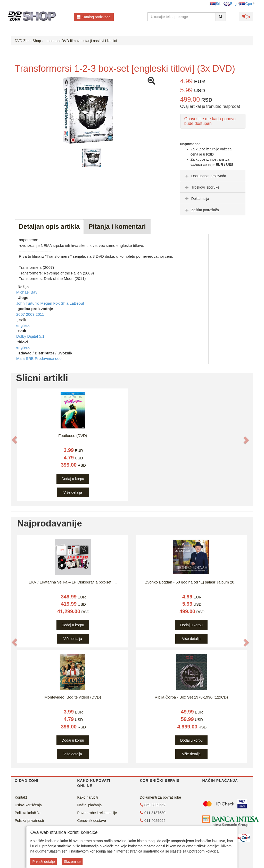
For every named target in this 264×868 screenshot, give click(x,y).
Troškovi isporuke (202, 187)
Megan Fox (50, 303)
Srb (216, 4)
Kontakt (21, 797)
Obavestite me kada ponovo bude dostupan (210, 121)
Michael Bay (27, 292)
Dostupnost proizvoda (205, 176)
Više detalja (73, 492)
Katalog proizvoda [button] (94, 17)
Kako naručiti (88, 797)
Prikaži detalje (43, 862)
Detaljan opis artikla (49, 226)
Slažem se (72, 862)
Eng (230, 4)
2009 (31, 314)
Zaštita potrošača (201, 210)
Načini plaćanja (90, 805)
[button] (14, 440)
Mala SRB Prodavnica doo (39, 358)
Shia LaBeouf (72, 303)
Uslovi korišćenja (28, 805)
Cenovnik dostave (92, 821)
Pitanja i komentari (117, 226)
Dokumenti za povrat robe (160, 797)
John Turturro (28, 303)
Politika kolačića (28, 813)
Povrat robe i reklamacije (97, 813)
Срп (246, 4)
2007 (21, 314)
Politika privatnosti (29, 821)
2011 (40, 314)
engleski (23, 325)
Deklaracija (197, 199)
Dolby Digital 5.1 (30, 336)
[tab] (213, 176)
